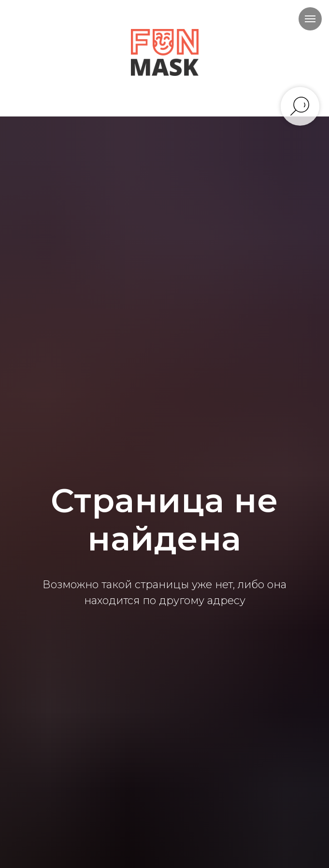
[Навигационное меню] (310, 19)
